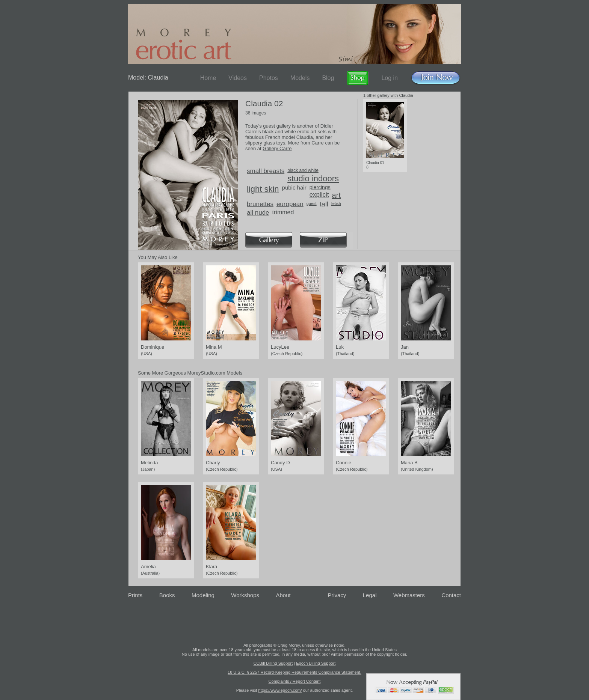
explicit (319, 195)
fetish (336, 203)
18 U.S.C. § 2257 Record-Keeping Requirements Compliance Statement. (294, 672)
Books (167, 595)
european (290, 204)
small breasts (266, 171)
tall (324, 204)
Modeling (203, 595)
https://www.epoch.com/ (280, 690)
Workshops (245, 595)
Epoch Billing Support (316, 663)
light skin (263, 189)
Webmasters (409, 595)
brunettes (260, 204)
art (336, 195)
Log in (390, 78)
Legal (370, 595)
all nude (258, 213)
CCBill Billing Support (273, 663)
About (283, 595)
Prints (135, 595)
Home (208, 78)
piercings (320, 187)
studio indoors (313, 178)
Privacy (337, 595)
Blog (328, 78)
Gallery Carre (277, 148)
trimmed (283, 212)
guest (312, 203)
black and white (303, 170)
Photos (269, 78)
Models (300, 78)
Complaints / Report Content (295, 681)
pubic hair (294, 187)
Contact (451, 595)
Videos (238, 78)
